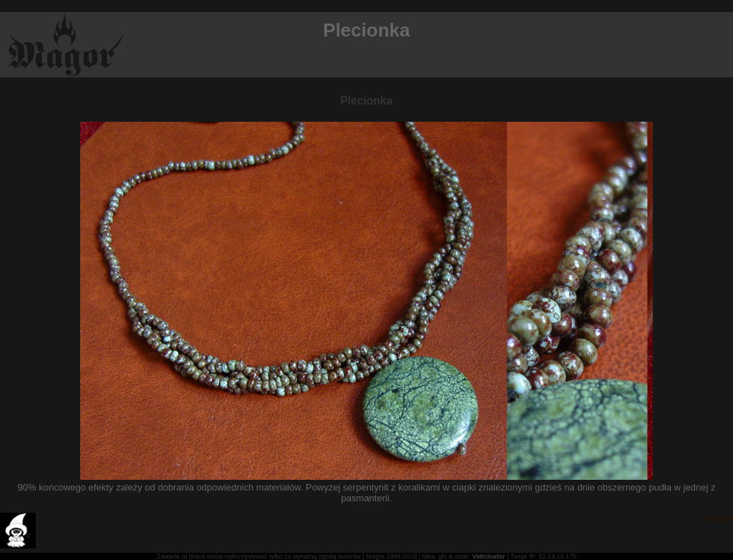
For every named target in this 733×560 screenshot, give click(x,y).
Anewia (717, 518)
